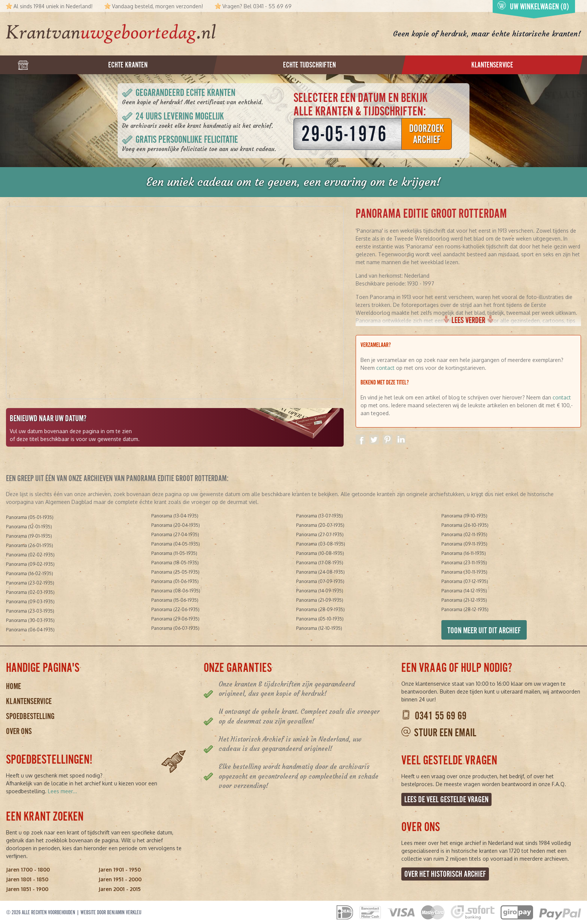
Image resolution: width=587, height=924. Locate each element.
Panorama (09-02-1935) (30, 564)
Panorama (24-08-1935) (320, 572)
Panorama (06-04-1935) (30, 630)
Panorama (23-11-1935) (464, 563)
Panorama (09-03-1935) (30, 602)
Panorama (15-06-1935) (175, 600)
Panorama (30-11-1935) (464, 572)
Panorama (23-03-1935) (30, 611)
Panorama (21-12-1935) (464, 600)
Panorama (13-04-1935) (175, 516)
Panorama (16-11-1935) (464, 553)
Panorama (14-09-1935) (320, 591)
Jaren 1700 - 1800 (28, 869)
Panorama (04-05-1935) (176, 544)
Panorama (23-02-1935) (30, 583)
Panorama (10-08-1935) (320, 553)
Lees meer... (63, 791)
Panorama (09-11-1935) (464, 544)
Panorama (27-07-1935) (320, 535)
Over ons (19, 731)
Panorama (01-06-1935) (175, 581)
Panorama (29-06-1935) (175, 619)
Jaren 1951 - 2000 (120, 879)
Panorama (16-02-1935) (30, 573)
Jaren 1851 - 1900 (27, 889)
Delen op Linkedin (401, 440)
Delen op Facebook (361, 440)
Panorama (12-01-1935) (29, 527)
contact (385, 368)
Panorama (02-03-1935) (30, 592)
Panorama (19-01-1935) (29, 536)
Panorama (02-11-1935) (464, 535)
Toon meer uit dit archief (484, 630)
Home (13, 686)
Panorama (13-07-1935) (320, 516)
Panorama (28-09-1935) (320, 609)
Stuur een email (445, 733)
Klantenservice (29, 701)
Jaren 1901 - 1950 (120, 869)
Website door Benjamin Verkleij (111, 912)
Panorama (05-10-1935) (320, 619)
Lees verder (468, 320)
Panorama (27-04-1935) (175, 535)
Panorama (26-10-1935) (465, 525)
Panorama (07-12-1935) (465, 581)
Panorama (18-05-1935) (175, 563)
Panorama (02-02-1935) (30, 555)
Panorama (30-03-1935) (30, 620)
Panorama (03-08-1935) (321, 544)
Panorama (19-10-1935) (464, 516)
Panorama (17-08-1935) (320, 563)
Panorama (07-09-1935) (320, 581)
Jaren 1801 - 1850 (27, 879)
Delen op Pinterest (387, 440)
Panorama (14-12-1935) (464, 591)
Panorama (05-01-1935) (30, 517)
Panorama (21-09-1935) (320, 600)
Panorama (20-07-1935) (320, 525)
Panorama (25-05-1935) (175, 572)
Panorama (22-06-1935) (175, 609)
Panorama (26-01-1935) (30, 545)
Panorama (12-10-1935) (319, 628)
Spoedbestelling (30, 716)
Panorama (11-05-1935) (174, 553)
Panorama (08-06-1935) (176, 591)
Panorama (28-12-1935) (465, 609)
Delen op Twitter (374, 440)
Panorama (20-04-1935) (176, 525)
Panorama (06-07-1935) (175, 628)
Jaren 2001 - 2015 (120, 889)
